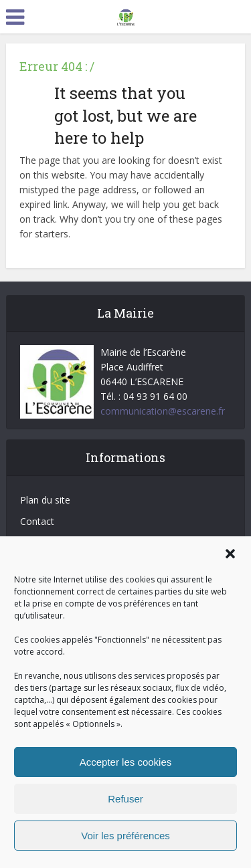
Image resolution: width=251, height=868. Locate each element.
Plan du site (45, 500)
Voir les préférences (125, 836)
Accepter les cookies (126, 762)
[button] (230, 554)
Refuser (125, 799)
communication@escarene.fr (163, 411)
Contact (37, 521)
